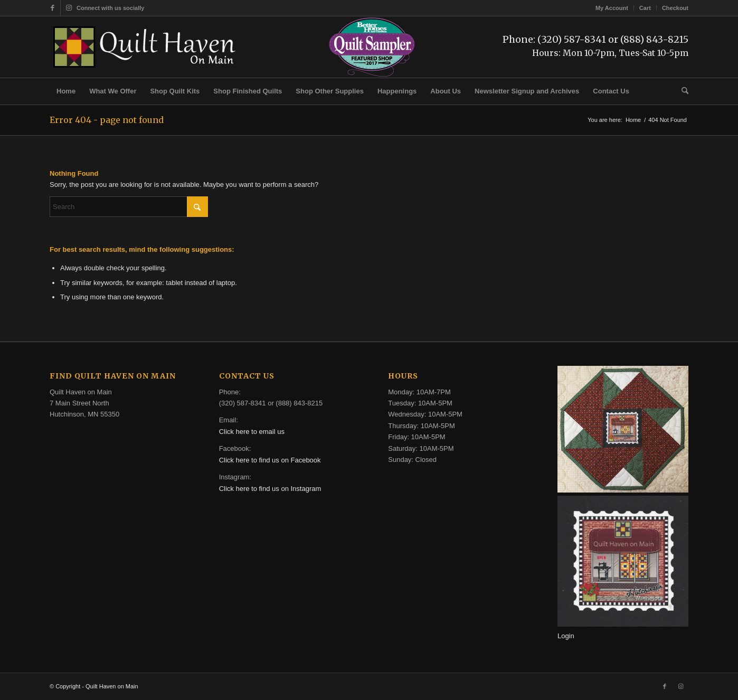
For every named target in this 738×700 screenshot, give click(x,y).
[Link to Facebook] (53, 8)
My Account (612, 8)
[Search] (682, 91)
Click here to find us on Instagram (270, 489)
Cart (645, 8)
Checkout (675, 8)
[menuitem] (612, 8)
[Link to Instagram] (69, 8)
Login (566, 636)
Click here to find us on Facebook (270, 460)
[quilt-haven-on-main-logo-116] (145, 47)
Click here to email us (252, 432)
